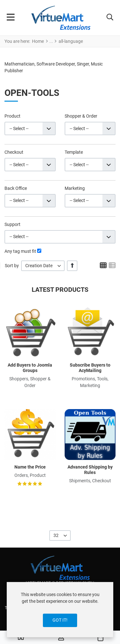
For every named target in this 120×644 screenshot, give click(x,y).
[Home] (21, 638)
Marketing (75, 188)
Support (12, 224)
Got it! (60, 620)
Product (12, 116)
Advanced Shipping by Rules (90, 470)
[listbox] (43, 266)
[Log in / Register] (61, 638)
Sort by (12, 266)
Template (74, 152)
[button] (110, 18)
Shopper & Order (81, 116)
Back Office (16, 188)
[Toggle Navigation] (11, 18)
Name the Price (30, 467)
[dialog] (60, 610)
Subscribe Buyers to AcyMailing (90, 368)
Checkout (14, 152)
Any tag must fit (20, 251)
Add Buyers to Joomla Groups (30, 368)
